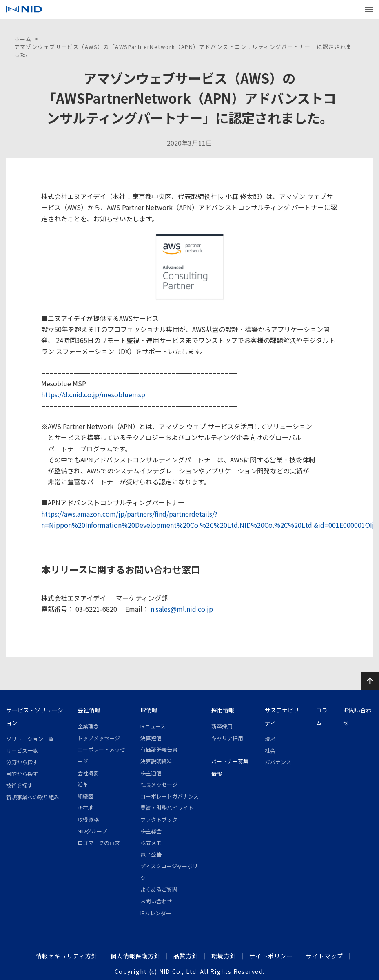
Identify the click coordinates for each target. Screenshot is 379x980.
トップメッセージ (99, 738)
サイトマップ (325, 956)
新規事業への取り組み (33, 797)
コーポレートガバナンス (170, 796)
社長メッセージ (159, 784)
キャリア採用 (227, 738)
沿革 (83, 784)
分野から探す (22, 762)
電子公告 (151, 855)
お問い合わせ (156, 901)
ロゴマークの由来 (99, 843)
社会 (270, 751)
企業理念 (88, 726)
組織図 (85, 796)
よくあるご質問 (159, 889)
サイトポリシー (271, 956)
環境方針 (224, 956)
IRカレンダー (156, 913)
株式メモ (151, 843)
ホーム (23, 39)
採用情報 (223, 710)
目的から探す (22, 774)
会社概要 (88, 773)
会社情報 (89, 710)
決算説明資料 (156, 761)
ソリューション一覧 (30, 739)
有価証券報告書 (159, 749)
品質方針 (186, 956)
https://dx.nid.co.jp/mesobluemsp (93, 394)
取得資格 (88, 820)
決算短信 (151, 738)
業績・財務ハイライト (167, 808)
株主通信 (151, 773)
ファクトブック (159, 820)
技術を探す (19, 785)
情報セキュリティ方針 (67, 956)
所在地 (85, 808)
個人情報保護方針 (135, 956)
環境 (270, 739)
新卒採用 (222, 726)
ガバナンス (278, 762)
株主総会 (151, 831)
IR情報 (149, 710)
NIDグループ (92, 831)
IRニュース (153, 726)
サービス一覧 (22, 751)
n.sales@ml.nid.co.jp (181, 609)
